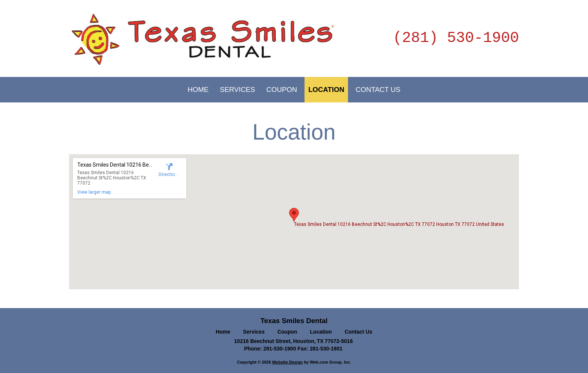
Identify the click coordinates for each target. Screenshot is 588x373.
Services (254, 332)
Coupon (287, 332)
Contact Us (358, 332)
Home (223, 332)
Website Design (288, 362)
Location (321, 332)
